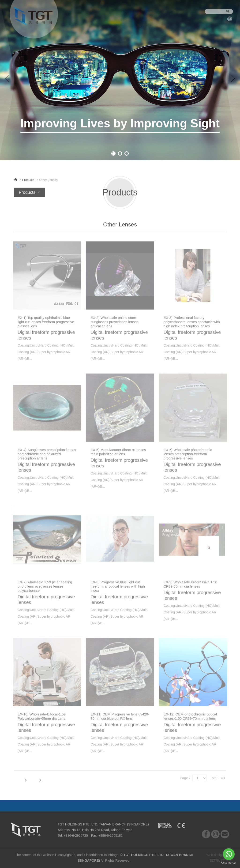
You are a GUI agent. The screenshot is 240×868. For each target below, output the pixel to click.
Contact (136, 805)
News (91, 13)
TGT (33, 16)
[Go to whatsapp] (229, 854)
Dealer (153, 805)
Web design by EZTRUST (217, 858)
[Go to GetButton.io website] (229, 863)
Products (114, 14)
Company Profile (147, 14)
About (72, 13)
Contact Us (183, 14)
